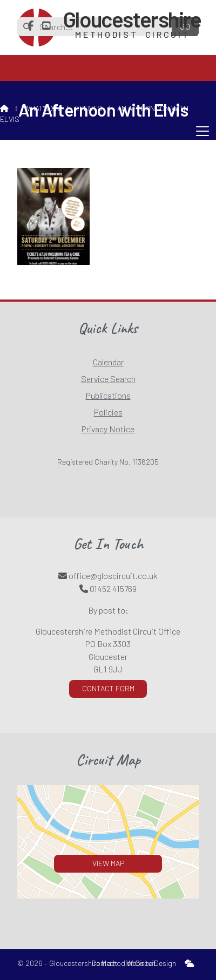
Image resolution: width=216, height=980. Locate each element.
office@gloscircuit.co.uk (113, 576)
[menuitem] (190, 964)
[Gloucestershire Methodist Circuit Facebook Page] (31, 26)
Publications (108, 395)
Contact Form (108, 688)
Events (89, 108)
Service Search (108, 379)
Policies (108, 412)
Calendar (108, 362)
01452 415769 (113, 588)
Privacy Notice (108, 429)
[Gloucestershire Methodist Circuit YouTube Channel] (46, 26)
